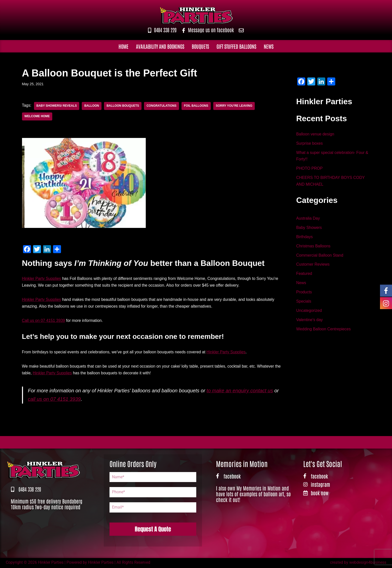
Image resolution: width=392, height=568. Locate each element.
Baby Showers (309, 228)
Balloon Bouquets (123, 106)
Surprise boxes (310, 144)
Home (123, 46)
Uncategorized (309, 312)
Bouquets (200, 46)
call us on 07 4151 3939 (54, 400)
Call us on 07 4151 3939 (44, 321)
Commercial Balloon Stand (320, 256)
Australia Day (308, 219)
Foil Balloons (197, 106)
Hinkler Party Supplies (42, 279)
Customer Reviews (313, 265)
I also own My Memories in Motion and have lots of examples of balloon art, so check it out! (253, 495)
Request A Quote (153, 530)
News (269, 46)
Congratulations (162, 106)
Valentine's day (310, 321)
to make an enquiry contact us (241, 391)
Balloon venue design (315, 134)
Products (304, 293)
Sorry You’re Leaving (235, 106)
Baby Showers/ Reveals (57, 106)
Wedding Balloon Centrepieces (324, 330)
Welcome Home (37, 116)
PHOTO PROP (309, 169)
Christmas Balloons (313, 247)
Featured (304, 275)
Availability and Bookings (160, 46)
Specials (304, 302)
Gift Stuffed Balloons (236, 46)
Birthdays (305, 238)
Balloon (92, 106)
